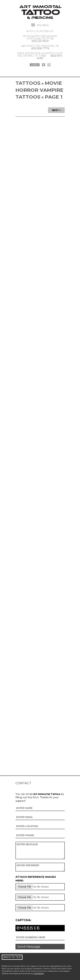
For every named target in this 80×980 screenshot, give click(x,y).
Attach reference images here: (36, 879)
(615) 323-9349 (40, 41)
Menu (43, 25)
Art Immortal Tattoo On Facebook (44, 65)
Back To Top (12, 957)
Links (35, 65)
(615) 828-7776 (40, 48)
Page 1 (54, 97)
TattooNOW (39, 973)
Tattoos (28, 83)
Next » (56, 110)
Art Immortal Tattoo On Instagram (49, 65)
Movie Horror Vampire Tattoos (39, 90)
